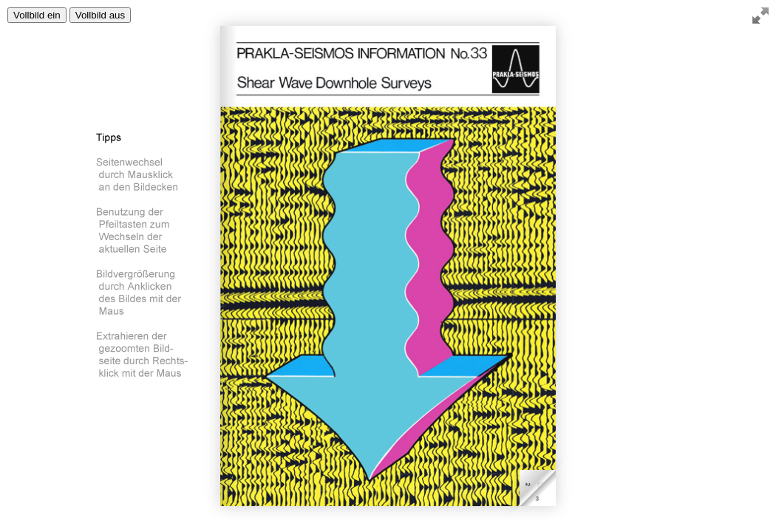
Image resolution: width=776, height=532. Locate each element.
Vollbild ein (37, 15)
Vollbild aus (100, 15)
